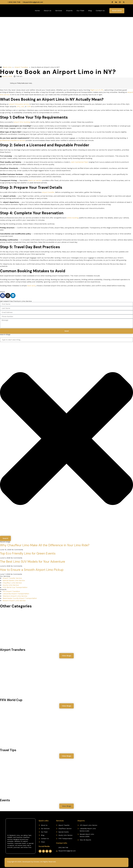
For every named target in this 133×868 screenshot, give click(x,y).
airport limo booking (22, 122)
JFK (18, 106)
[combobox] (66, 340)
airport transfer (48, 192)
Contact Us (100, 11)
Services (59, 11)
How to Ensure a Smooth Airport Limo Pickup (32, 570)
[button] (66, 806)
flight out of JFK (97, 90)
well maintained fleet (79, 162)
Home (37, 11)
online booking (73, 218)
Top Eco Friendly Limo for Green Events (28, 553)
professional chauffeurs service (13, 140)
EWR (29, 106)
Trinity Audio (21, 83)
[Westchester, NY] (114, 827)
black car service (35, 180)
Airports (69, 11)
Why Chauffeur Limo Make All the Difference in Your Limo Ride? (45, 545)
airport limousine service (19, 104)
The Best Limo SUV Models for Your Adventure (33, 562)
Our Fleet (80, 11)
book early (31, 286)
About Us (47, 11)
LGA (22, 106)
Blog (90, 11)
